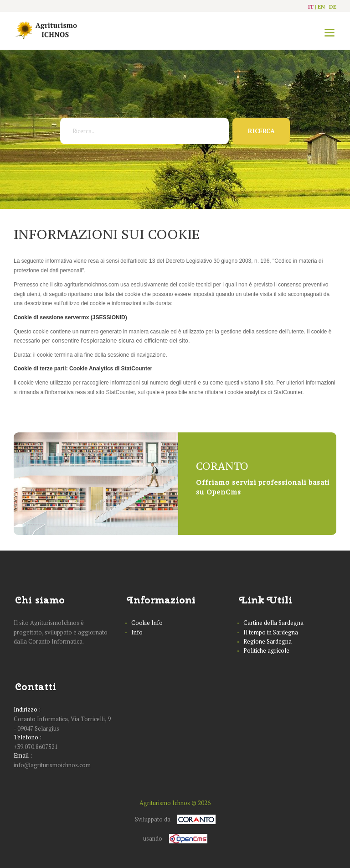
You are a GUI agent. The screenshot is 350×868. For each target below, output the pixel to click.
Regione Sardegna (268, 641)
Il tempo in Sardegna (271, 632)
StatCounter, (121, 392)
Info (137, 632)
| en (320, 7)
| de (331, 7)
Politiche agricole (266, 650)
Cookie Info (147, 623)
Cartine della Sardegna (273, 623)
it (311, 7)
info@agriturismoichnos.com (52, 765)
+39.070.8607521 (36, 747)
